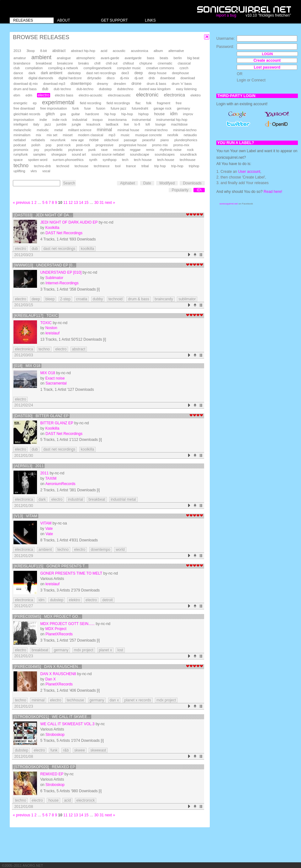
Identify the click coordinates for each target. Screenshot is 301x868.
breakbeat (44, 63)
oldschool (111, 140)
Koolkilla (52, 228)
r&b (66, 750)
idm (174, 114)
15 (86, 203)
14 (81, 203)
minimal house (129, 130)
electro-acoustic (91, 95)
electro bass (64, 95)
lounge (160, 124)
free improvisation (53, 108)
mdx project (84, 650)
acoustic (119, 51)
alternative (176, 51)
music (125, 135)
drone (136, 84)
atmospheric (86, 58)
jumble (61, 124)
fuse (88, 108)
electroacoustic (119, 95)
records (119, 150)
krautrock (93, 124)
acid (104, 51)
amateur (20, 58)
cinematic (165, 63)
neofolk (173, 135)
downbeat (168, 78)
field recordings (118, 103)
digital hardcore (70, 78)
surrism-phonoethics (68, 160)
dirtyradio (94, 78)
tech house (143, 160)
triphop (194, 166)
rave (104, 150)
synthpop (109, 160)
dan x (114, 700)
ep (35, 103)
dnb (152, 78)
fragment (164, 103)
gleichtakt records (27, 114)
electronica (174, 95)
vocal (46, 171)
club (17, 68)
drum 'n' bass (182, 84)
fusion (101, 108)
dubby (98, 299)
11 (65, 203)
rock (190, 150)
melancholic (22, 130)
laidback (112, 124)
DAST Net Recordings (64, 233)
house (159, 114)
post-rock (83, 145)
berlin (178, 58)
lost (120, 650)
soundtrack (188, 154)
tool (118, 166)
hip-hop (127, 114)
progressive (105, 145)
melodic (43, 130)
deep (139, 73)
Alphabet (127, 183)
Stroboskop (55, 735)
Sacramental (56, 383)
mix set (52, 135)
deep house (157, 73)
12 (71, 203)
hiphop (143, 114)
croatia (82, 299)
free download (24, 108)
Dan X (50, 679)
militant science (80, 130)
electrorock (86, 800)
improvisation (24, 120)
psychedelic (54, 150)
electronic (147, 95)
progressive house (133, 145)
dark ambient (52, 73)
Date (147, 183)
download (188, 78)
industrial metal (123, 499)
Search (69, 183)
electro (43, 95)
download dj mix (26, 84)
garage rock (163, 108)
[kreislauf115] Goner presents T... (51, 566)
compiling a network (63, 68)
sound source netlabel (108, 154)
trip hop (160, 166)
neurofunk (58, 140)
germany (183, 108)
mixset (68, 135)
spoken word (38, 160)
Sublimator (54, 278)
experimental (58, 102)
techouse (82, 166)
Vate (49, 529)
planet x (105, 650)
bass (151, 58)
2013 (17, 51)
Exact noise (55, 378)
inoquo (98, 120)
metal (58, 130)
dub (45, 89)
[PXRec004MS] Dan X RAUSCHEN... (48, 667)
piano (165, 140)
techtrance (102, 166)
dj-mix (125, 78)
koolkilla (88, 249)
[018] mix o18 (27, 366)
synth (93, 160)
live (126, 124)
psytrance (76, 150)
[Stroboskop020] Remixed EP (45, 767)
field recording (91, 103)
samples (40, 154)
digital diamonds (41, 78)
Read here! (273, 192)
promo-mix (181, 145)
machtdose (180, 124)
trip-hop (177, 166)
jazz (48, 124)
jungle (76, 124)
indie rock (60, 120)
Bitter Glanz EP (57, 423)
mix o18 (48, 373)
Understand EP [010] (61, 272)
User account (249, 172)
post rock (64, 145)
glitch (50, 114)
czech (184, 68)
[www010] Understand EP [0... (45, 265)
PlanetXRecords (59, 634)
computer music (129, 68)
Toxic (46, 323)
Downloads (192, 183)
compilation (34, 68)
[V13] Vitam (26, 516)
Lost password (267, 67)
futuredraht (140, 108)
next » (110, 203)
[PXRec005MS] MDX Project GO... (48, 617)
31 (102, 203)
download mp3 (54, 84)
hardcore (92, 114)
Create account (267, 60)
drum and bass (25, 89)
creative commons (160, 68)
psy (37, 150)
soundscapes (165, 154)
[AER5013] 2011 (29, 466)
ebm (17, 95)
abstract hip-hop (83, 51)
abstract (59, 51)
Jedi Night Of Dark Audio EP (69, 222)
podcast (20, 145)
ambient (41, 57)
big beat (193, 58)
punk (92, 150)
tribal (145, 166)
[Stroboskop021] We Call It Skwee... (52, 717)
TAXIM (51, 478)
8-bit (43, 51)
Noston (51, 328)
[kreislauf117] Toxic (36, 316)
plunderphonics (186, 140)
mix (38, 135)
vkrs (34, 171)
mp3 (112, 135)
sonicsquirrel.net (229, 204)
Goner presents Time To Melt (71, 573)
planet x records (137, 700)
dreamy (103, 84)
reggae (135, 150)
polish (36, 145)
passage (130, 140)
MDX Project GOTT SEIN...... (67, 624)
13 (76, 203)
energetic (20, 103)
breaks (84, 63)
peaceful (149, 140)
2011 (44, 473)
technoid (63, 166)
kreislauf (53, 333)
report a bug (226, 15)
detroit (18, 78)
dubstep (105, 89)
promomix (21, 150)
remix (150, 150)
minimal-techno (185, 130)
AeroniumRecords (60, 484)
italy (36, 124)
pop (49, 145)
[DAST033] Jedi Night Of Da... (43, 215)
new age (77, 140)
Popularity (180, 190)
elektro (195, 95)
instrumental (141, 120)
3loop (30, 51)
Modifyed (167, 183)
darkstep (74, 73)
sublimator (187, 299)
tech (125, 160)
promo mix (160, 145)
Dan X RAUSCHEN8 (58, 674)
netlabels (38, 140)
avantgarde (133, 58)
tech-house (166, 160)
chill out (112, 63)
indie (43, 120)
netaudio (190, 135)
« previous (21, 203)
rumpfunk (21, 154)
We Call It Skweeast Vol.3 (67, 724)
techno (21, 165)
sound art (79, 154)
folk (149, 103)
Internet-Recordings (62, 283)
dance (18, 73)
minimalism (22, 135)
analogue (64, 58)
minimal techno (156, 130)
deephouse (181, 73)
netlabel (20, 140)
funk (76, 108)
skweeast (98, 750)
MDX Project (56, 629)
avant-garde (110, 58)
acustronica (139, 51)
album (158, 51)
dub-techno (85, 89)
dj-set (139, 78)
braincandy (164, 299)
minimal (104, 130)
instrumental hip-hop (172, 120)
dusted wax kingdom (155, 89)
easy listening (186, 89)
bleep (50, 299)
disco (111, 78)
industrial (80, 119)
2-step (65, 299)
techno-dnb (42, 166)
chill (98, 63)
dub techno (62, 89)
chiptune (146, 63)
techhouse (187, 160)
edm (29, 95)
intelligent (21, 124)
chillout (128, 63)
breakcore (65, 63)
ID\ (199, 190)
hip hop (110, 114)
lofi (148, 124)
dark (32, 73)
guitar (76, 114)
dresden (120, 84)
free (179, 103)
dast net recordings (101, 73)
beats (164, 58)
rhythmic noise (171, 150)
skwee (80, 750)
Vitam (46, 523)
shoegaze (59, 154)
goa (63, 114)
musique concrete (148, 135)
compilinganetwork (97, 68)
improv (188, 114)
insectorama (117, 120)
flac (138, 103)
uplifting (19, 171)
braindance (22, 63)
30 (96, 203)
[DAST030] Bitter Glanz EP (41, 416)
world (120, 550)
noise (94, 140)
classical (184, 63)
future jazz (119, 108)
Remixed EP (52, 774)
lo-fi (137, 124)
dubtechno (125, 89)
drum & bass (156, 84)
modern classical (91, 135)
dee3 (125, 73)
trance (131, 166)
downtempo (81, 83)
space (18, 160)
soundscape (139, 154)
